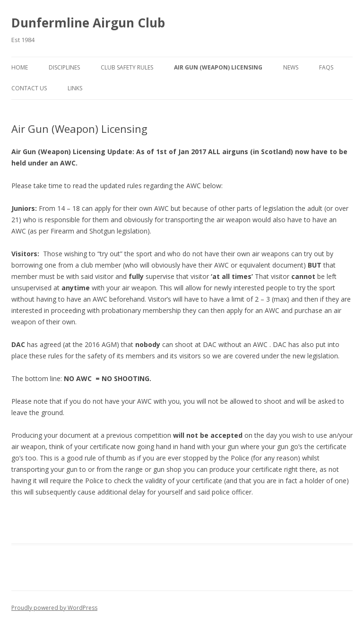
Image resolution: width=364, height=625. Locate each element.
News (291, 67)
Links (75, 88)
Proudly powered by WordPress (54, 608)
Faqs (326, 67)
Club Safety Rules (127, 67)
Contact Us (29, 88)
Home (20, 67)
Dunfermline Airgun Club (88, 23)
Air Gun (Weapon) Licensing (218, 67)
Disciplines (64, 67)
